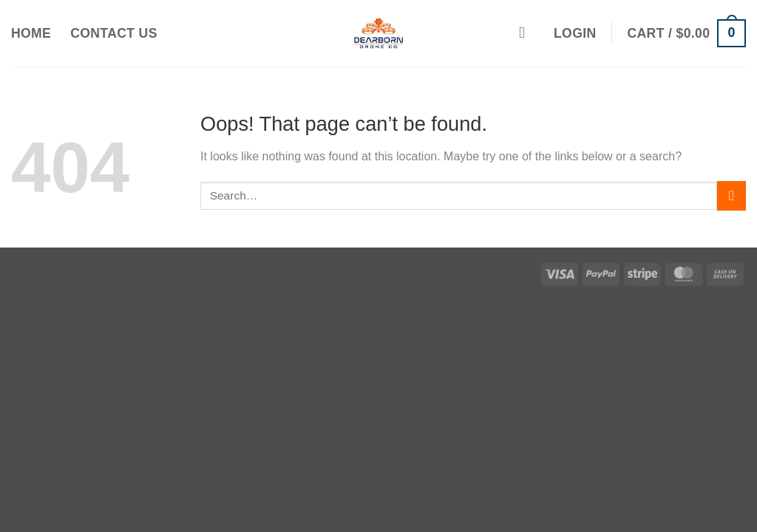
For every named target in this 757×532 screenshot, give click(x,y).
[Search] (527, 33)
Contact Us (114, 33)
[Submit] (731, 195)
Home (31, 33)
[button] (575, 33)
